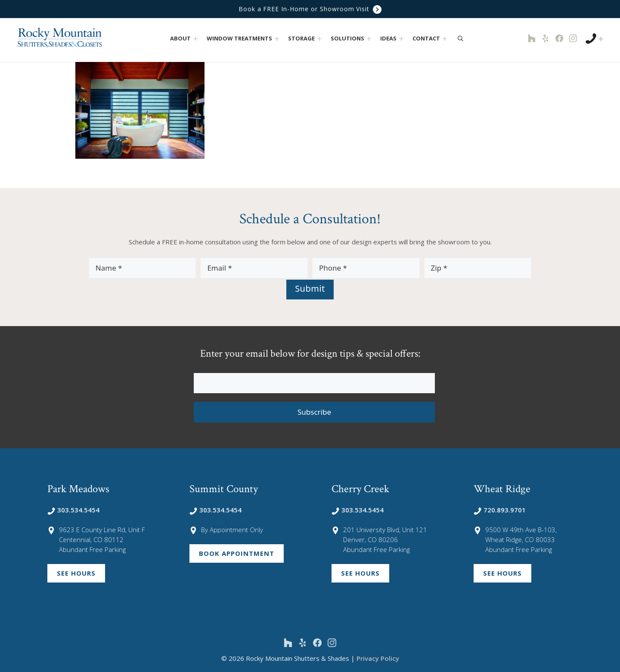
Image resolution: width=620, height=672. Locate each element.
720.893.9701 (500, 510)
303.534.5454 (73, 510)
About (185, 39)
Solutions (352, 39)
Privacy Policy (378, 658)
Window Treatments (244, 39)
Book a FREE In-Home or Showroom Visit (310, 9)
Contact (431, 39)
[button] (196, 39)
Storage (306, 39)
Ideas (393, 39)
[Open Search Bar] (460, 38)
